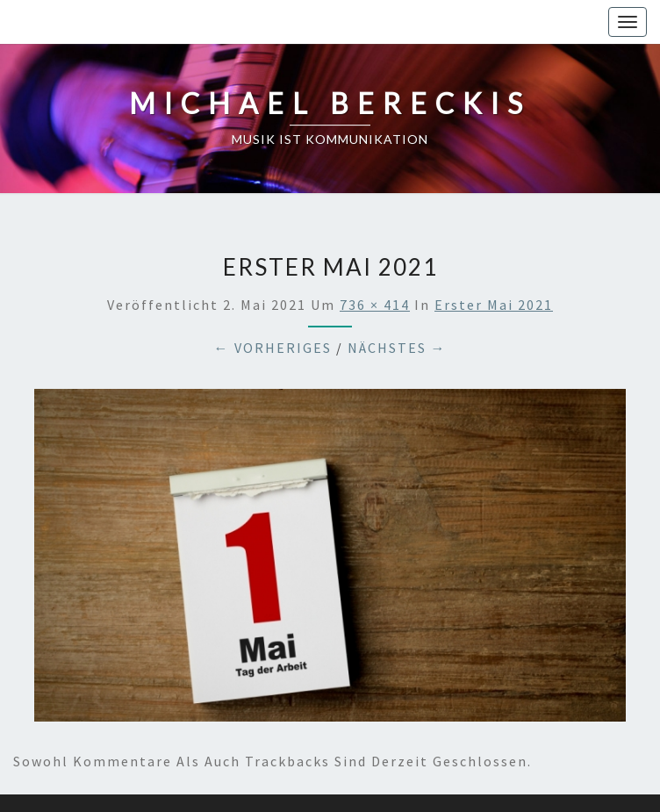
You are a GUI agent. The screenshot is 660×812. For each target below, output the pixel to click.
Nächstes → (397, 348)
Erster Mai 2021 (494, 305)
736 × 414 (375, 305)
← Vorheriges (273, 348)
